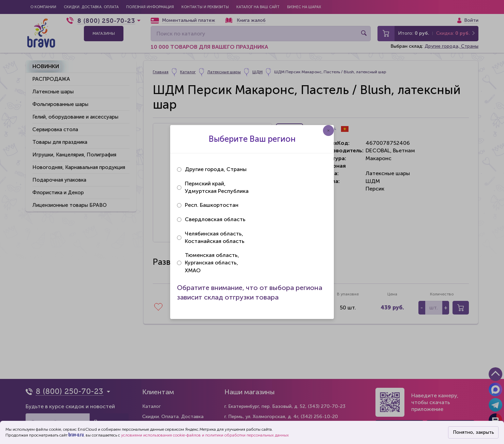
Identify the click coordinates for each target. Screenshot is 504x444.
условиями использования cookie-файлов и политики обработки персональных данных (205, 435)
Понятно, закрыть (473, 432)
